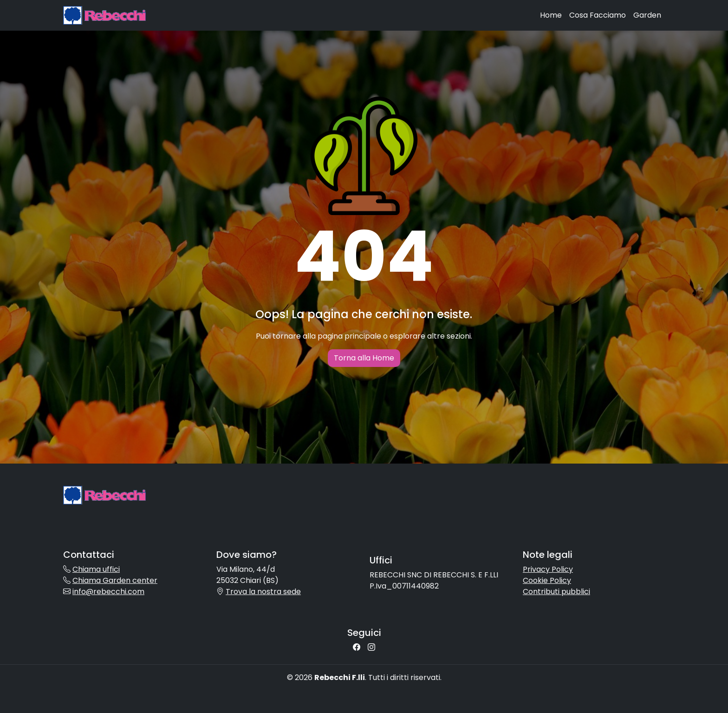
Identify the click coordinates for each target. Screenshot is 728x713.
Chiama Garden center (115, 580)
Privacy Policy (548, 569)
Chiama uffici (96, 569)
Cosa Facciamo (598, 15)
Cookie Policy (547, 580)
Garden (647, 15)
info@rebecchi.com (108, 592)
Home (551, 15)
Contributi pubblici (556, 592)
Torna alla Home (364, 358)
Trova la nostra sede (263, 592)
